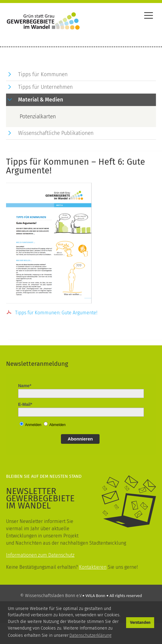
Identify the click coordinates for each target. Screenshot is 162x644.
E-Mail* (25, 404)
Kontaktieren (93, 567)
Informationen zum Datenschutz (40, 555)
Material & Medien (41, 100)
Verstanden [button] (140, 622)
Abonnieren (80, 439)
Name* (25, 386)
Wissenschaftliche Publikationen (56, 133)
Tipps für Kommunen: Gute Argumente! (56, 313)
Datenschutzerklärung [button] (90, 635)
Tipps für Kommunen (43, 75)
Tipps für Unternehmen (45, 87)
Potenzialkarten (38, 117)
